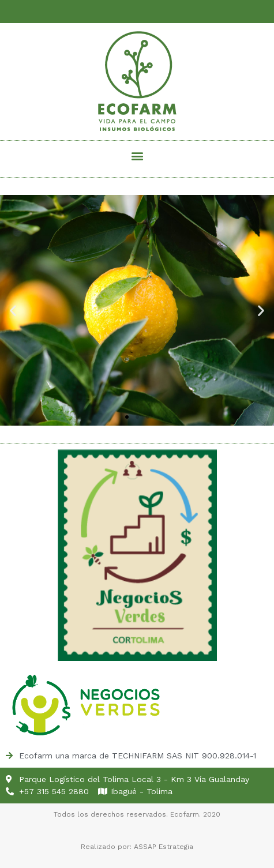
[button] (137, 156)
